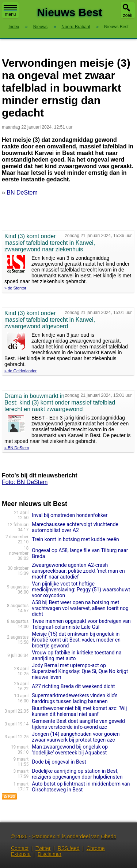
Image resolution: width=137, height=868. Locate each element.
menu (10, 11)
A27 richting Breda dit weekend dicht (73, 686)
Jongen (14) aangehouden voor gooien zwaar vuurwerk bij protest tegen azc (76, 737)
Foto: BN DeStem (25, 482)
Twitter (43, 848)
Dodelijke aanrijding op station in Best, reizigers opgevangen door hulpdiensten (77, 774)
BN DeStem (22, 193)
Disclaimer (50, 854)
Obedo (109, 836)
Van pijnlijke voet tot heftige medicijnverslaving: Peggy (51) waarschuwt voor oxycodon (81, 590)
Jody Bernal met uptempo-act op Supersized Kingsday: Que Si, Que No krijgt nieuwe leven (80, 671)
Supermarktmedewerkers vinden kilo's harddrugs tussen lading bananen (75, 698)
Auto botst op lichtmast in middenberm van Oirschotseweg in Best (81, 787)
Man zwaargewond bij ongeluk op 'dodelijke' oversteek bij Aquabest (70, 750)
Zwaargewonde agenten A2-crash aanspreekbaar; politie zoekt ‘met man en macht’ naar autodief (78, 571)
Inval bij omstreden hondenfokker (70, 515)
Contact (20, 848)
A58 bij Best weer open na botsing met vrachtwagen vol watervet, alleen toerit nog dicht (80, 608)
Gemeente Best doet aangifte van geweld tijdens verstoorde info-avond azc (78, 724)
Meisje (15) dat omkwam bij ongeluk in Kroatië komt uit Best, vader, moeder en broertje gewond (76, 640)
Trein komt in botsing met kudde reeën (75, 539)
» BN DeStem (17, 448)
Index (14, 27)
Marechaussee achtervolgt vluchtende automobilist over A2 (75, 527)
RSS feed (69, 848)
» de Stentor (15, 288)
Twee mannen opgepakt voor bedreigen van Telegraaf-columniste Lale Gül (81, 624)
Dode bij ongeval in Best (59, 762)
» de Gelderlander (20, 371)
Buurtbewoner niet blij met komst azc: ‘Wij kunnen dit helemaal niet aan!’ (79, 711)
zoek (128, 15)
